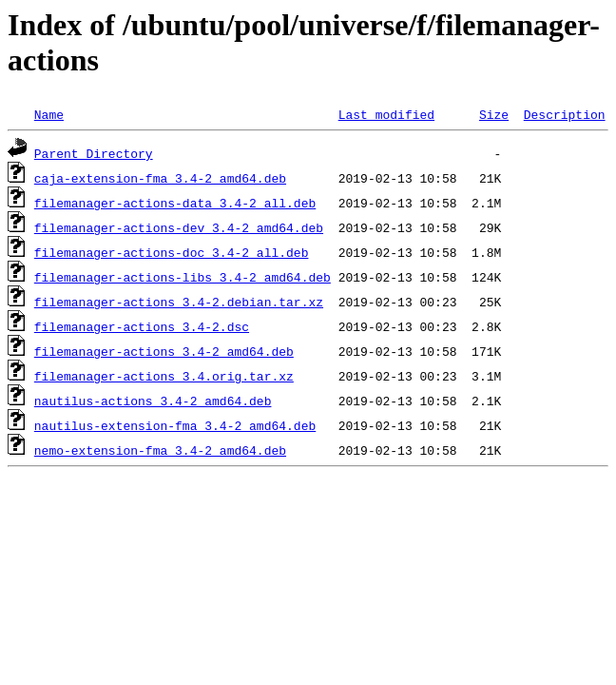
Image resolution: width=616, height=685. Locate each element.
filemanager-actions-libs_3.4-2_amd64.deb (183, 277)
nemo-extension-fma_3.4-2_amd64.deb (160, 450)
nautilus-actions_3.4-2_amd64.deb (153, 401)
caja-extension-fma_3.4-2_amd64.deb (160, 178)
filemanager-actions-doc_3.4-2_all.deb (172, 252)
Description (565, 114)
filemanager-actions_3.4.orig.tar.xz (164, 376)
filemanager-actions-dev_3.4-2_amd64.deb (179, 227)
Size (494, 114)
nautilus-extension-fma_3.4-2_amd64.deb (175, 425)
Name (49, 114)
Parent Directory (94, 153)
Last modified (386, 114)
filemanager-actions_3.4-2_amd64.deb (164, 351)
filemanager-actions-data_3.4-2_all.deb (175, 203)
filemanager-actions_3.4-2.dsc (142, 326)
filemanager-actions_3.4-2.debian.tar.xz (179, 302)
